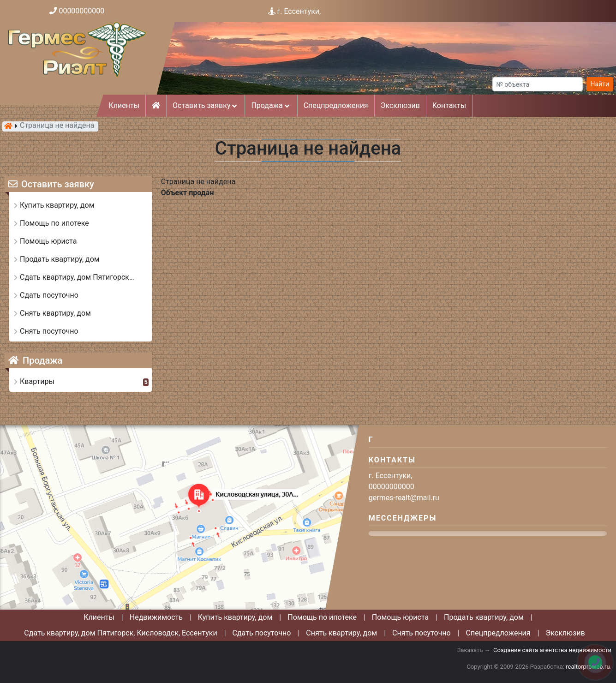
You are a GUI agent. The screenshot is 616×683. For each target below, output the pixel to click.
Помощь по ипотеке (322, 617)
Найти (600, 84)
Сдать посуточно (262, 633)
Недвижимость (156, 617)
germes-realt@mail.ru (404, 498)
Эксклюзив (400, 105)
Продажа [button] (271, 105)
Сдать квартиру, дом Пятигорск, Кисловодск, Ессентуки (120, 633)
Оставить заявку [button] (206, 105)
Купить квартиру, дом (235, 617)
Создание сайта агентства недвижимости (552, 650)
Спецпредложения (336, 105)
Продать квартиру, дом (484, 617)
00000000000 (81, 11)
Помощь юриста (400, 617)
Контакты (449, 105)
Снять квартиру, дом (341, 633)
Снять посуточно (422, 633)
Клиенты (124, 105)
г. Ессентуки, (299, 11)
